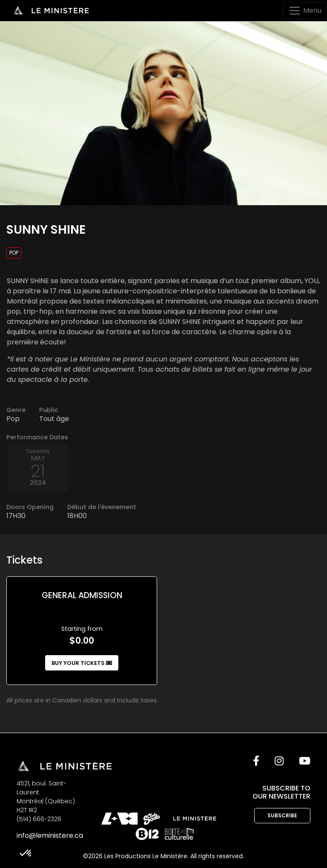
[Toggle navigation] (305, 11)
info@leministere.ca (50, 835)
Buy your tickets (82, 663)
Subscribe (282, 815)
